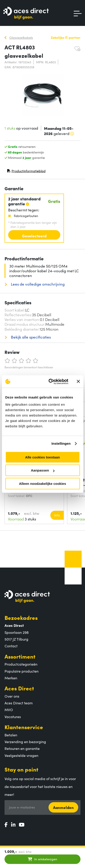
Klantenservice (24, 727)
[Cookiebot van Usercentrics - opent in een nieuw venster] (51, 382)
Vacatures (13, 717)
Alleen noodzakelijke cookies (43, 484)
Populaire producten (22, 671)
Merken (11, 678)
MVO (9, 710)
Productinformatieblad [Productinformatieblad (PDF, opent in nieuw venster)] (26, 172)
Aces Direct (19, 688)
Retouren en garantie (22, 748)
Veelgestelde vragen (21, 755)
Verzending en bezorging (25, 742)
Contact (11, 646)
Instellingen (61, 443)
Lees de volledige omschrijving (37, 284)
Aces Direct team (19, 703)
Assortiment (20, 656)
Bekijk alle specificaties (30, 337)
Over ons (12, 696)
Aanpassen (43, 470)
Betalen (11, 735)
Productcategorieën (21, 664)
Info (57, 515)
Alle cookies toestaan (42, 457)
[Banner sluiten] (78, 381)
